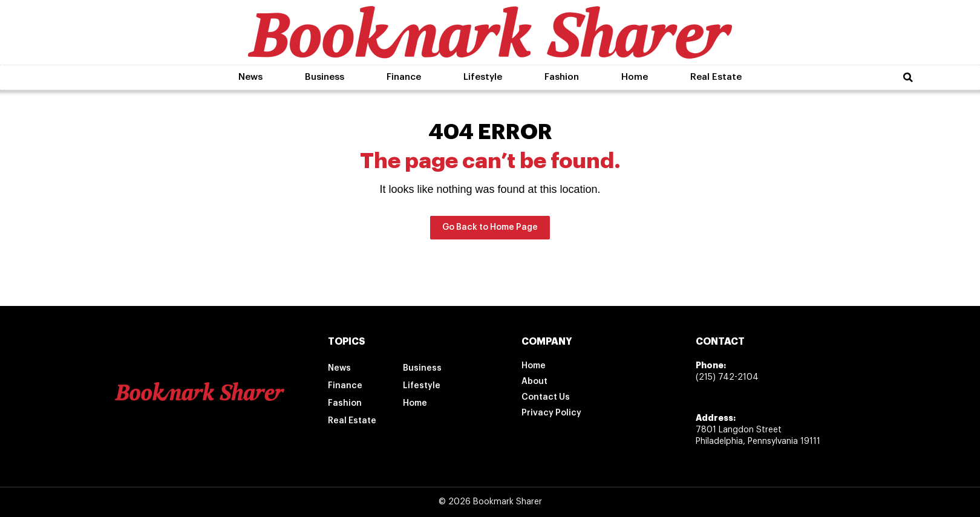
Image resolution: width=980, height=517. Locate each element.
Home (635, 77)
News (250, 77)
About (534, 382)
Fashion (562, 77)
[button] (908, 77)
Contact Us (546, 397)
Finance (404, 77)
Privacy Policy (551, 413)
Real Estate (716, 77)
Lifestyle (483, 77)
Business (325, 77)
